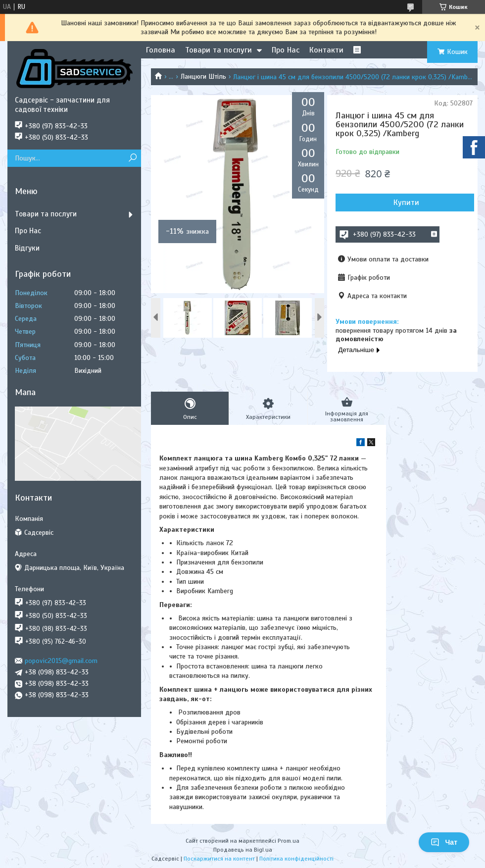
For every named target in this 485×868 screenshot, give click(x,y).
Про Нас (286, 50)
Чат (444, 842)
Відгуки (27, 248)
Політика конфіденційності (296, 859)
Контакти (326, 50)
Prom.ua (289, 841)
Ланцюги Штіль (203, 77)
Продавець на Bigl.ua (243, 850)
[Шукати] (132, 158)
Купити (406, 203)
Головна (161, 50)
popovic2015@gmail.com (61, 661)
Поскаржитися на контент (219, 859)
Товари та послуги (218, 50)
